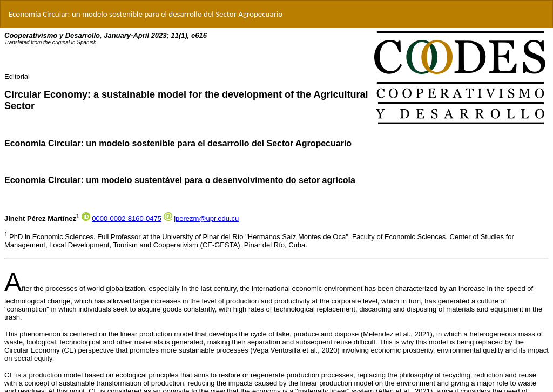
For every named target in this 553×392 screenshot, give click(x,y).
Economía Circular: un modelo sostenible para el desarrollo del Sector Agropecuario (146, 14)
